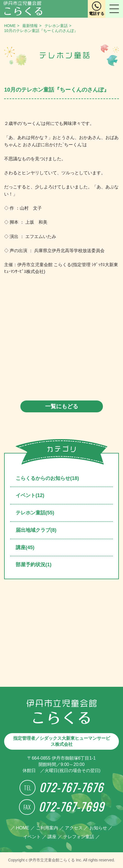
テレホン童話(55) (35, 513)
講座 (52, 837)
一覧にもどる (62, 406)
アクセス (74, 828)
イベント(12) (30, 495)
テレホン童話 (56, 26)
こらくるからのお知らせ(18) (47, 478)
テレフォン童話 (79, 837)
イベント (32, 837)
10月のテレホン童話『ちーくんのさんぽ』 (41, 31)
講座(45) (25, 547)
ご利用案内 (47, 828)
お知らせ (98, 828)
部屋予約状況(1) (34, 565)
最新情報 (30, 26)
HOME (10, 26)
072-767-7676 (71, 787)
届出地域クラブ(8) (36, 530)
